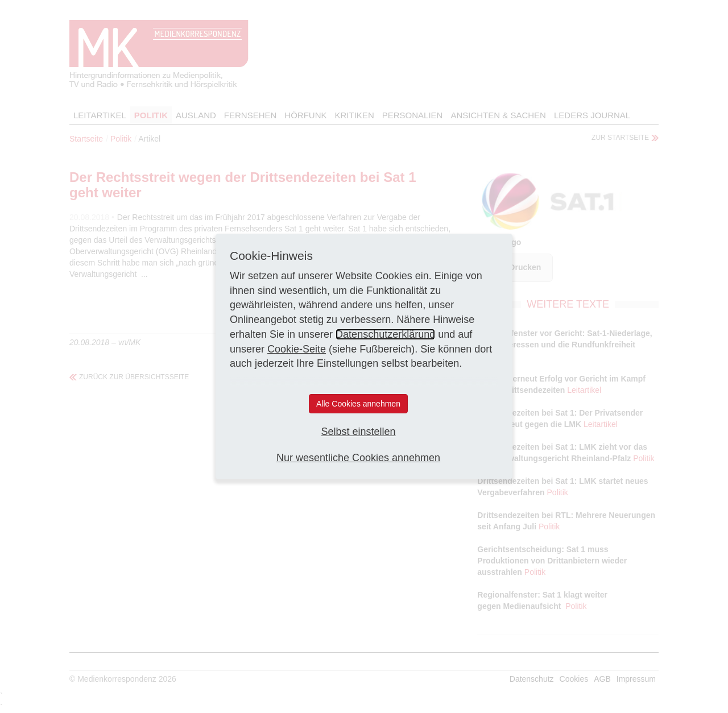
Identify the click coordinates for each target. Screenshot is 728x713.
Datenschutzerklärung (385, 334)
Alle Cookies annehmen (358, 404)
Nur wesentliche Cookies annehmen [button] (358, 458)
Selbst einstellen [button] (358, 432)
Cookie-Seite (297, 349)
